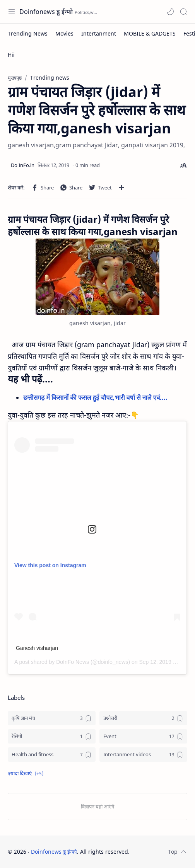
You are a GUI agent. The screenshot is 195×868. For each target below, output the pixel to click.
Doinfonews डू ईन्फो (46, 12)
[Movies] (64, 33)
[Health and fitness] (52, 755)
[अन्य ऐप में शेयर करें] (121, 188)
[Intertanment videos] (143, 755)
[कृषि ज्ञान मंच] (52, 718)
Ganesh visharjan (37, 648)
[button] (170, 12)
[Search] (183, 12)
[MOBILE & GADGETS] (150, 33)
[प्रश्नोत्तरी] (143, 718)
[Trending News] (28, 33)
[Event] (143, 736)
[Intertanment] (99, 33)
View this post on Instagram (50, 565)
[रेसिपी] (52, 736)
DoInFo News (73, 662)
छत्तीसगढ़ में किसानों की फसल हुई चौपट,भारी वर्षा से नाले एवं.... (96, 397)
